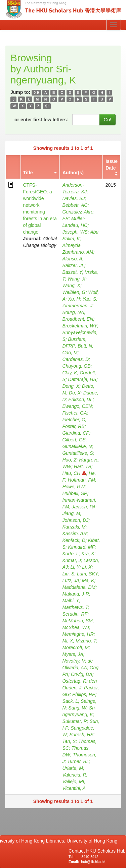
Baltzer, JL (73, 265)
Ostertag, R (74, 681)
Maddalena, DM (79, 587)
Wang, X (76, 279)
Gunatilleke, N (77, 446)
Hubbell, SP (75, 493)
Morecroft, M (75, 647)
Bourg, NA (73, 312)
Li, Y (75, 567)
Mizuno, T (86, 641)
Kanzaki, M (74, 527)
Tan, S (69, 741)
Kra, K (88, 554)
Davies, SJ (73, 198)
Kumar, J (71, 560)
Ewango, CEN (77, 406)
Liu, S (68, 574)
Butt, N (85, 346)
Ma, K (88, 580)
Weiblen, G (74, 292)
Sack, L (70, 701)
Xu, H (74, 299)
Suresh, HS (81, 735)
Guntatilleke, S (77, 453)
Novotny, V (73, 661)
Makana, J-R (75, 594)
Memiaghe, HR (78, 634)
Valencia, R (74, 775)
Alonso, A (72, 259)
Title (28, 173)
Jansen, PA (83, 507)
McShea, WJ (75, 627)
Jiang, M (71, 513)
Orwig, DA (82, 674)
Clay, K (70, 373)
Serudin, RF (75, 614)
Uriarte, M (72, 768)
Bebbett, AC (75, 205)
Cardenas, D (75, 359)
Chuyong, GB (76, 366)
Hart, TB (83, 467)
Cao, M (70, 353)
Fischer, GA (74, 413)
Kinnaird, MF (81, 547)
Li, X (87, 567)
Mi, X (68, 641)
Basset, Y (72, 272)
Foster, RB (73, 426)
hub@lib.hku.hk (93, 862)
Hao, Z (69, 460)
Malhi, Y (71, 601)
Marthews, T (75, 607)
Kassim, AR (74, 534)
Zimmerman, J (77, 306)
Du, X (75, 393)
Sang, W (77, 708)
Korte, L (70, 554)
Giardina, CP (76, 433)
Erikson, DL (80, 399)
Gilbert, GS (74, 440)
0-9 (36, 92)
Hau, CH (74, 473)
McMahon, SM (77, 621)
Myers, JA (73, 654)
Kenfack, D (74, 540)
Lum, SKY (88, 574)
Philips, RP (84, 694)
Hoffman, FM (81, 480)
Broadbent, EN (78, 319)
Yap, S (89, 299)
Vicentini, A (74, 788)
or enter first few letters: (41, 120)
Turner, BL (78, 761)
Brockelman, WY (80, 326)
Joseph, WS (75, 232)
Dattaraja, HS (82, 379)
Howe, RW (73, 487)
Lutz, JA (71, 580)
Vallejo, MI (73, 782)
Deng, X (71, 386)
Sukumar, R (74, 721)
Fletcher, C (74, 420)
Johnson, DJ (75, 520)
